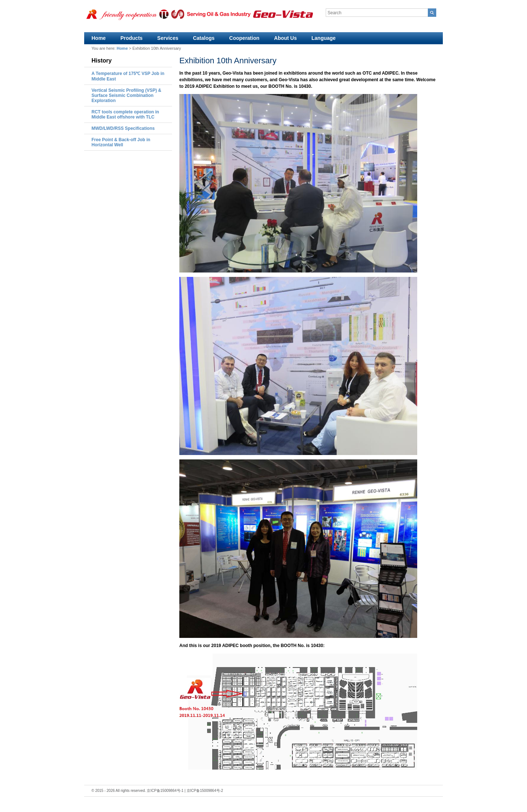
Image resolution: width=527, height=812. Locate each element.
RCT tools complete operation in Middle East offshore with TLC (125, 114)
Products (132, 38)
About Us (285, 38)
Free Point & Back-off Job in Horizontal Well (121, 142)
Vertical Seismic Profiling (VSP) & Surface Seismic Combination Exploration (126, 95)
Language (324, 38)
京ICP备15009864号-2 (205, 791)
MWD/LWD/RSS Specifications (123, 128)
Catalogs (204, 38)
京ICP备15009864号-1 (165, 791)
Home (99, 38)
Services (168, 38)
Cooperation (244, 38)
